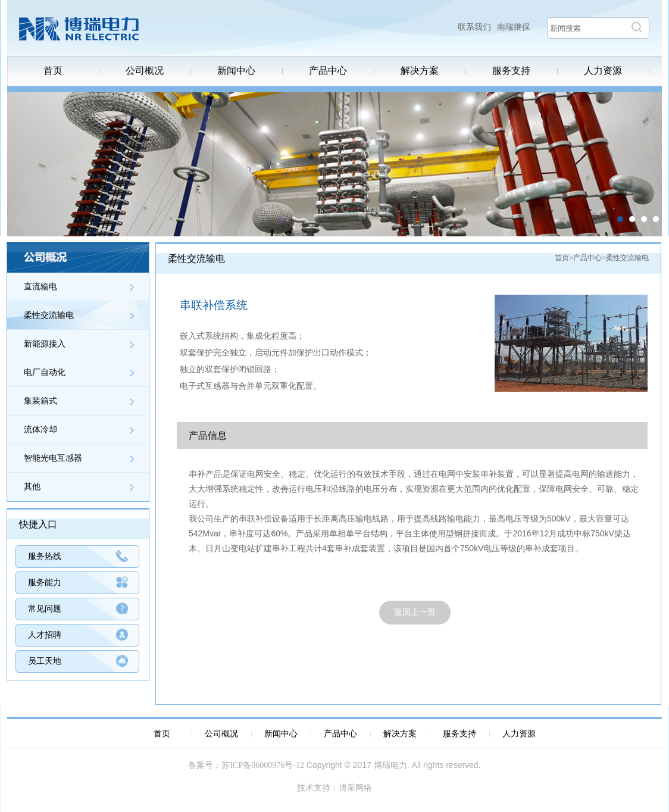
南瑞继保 (514, 27)
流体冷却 (40, 430)
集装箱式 (40, 401)
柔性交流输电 (49, 315)
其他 (32, 487)
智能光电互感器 (53, 458)
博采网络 (355, 788)
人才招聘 (45, 635)
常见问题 (45, 609)
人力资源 (603, 71)
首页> (564, 258)
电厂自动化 (45, 372)
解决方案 (420, 71)
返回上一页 (415, 612)
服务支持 (511, 71)
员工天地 (45, 661)
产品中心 (328, 71)
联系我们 (474, 27)
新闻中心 (236, 71)
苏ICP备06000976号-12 (262, 765)
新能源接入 (45, 344)
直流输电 (40, 287)
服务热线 (45, 556)
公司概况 (145, 71)
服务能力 (45, 583)
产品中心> (590, 258)
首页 (53, 71)
